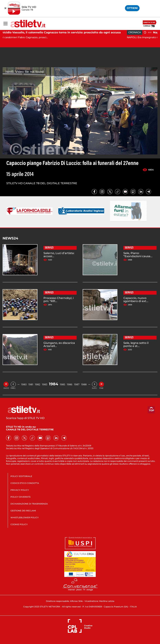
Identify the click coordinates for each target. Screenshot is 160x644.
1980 (24, 384)
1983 (45, 384)
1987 (77, 384)
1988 (84, 384)
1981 (31, 384)
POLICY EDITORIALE (21, 476)
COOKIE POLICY (19, 524)
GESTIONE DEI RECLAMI (23, 511)
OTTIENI (132, 8)
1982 (38, 384)
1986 (70, 384)
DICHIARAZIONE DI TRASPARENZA (29, 504)
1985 (62, 384)
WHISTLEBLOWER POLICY (25, 517)
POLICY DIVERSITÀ (21, 497)
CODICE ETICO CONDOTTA (25, 483)
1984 (54, 384)
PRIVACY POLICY (20, 490)
